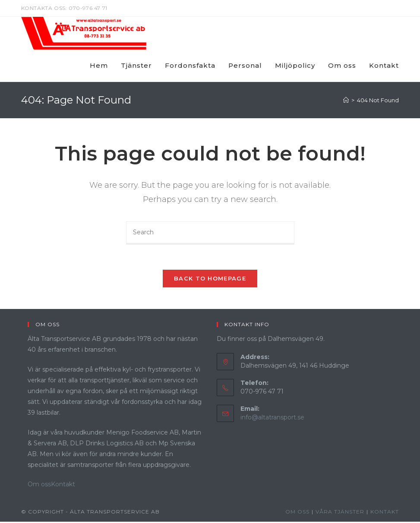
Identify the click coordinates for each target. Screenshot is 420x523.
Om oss (39, 485)
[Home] (346, 100)
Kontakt (63, 485)
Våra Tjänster (340, 513)
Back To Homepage (210, 279)
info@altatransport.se (272, 418)
